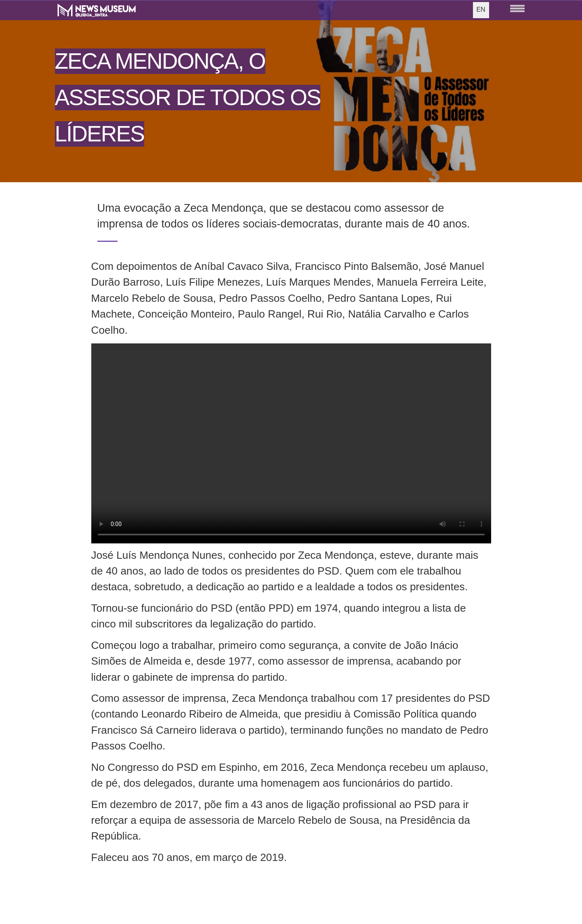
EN (481, 9)
